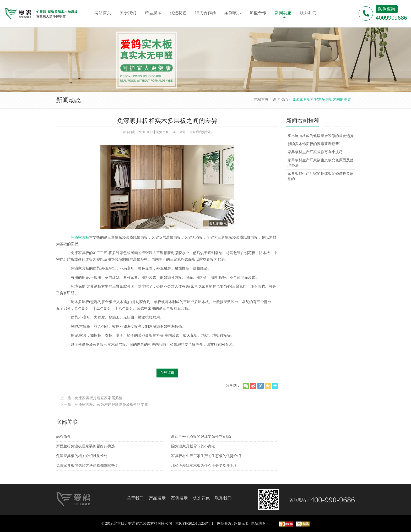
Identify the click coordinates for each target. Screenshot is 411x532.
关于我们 (135, 498)
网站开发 (224, 523)
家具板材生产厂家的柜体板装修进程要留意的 (321, 176)
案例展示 (179, 498)
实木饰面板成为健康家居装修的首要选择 (321, 136)
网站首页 (261, 99)
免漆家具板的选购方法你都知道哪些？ (87, 466)
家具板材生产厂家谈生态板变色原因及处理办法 (321, 163)
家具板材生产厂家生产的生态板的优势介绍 (206, 456)
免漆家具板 (80, 237)
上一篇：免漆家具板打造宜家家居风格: (92, 398)
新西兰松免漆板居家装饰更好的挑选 (85, 446)
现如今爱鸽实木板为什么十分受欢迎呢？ (204, 466)
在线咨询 (167, 373)
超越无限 (241, 523)
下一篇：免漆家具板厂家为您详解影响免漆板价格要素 (104, 405)
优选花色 (201, 498)
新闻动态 (280, 99)
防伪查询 (387, 9)
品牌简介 (63, 437)
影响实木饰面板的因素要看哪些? (314, 144)
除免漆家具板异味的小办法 (193, 446)
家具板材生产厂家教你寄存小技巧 (315, 152)
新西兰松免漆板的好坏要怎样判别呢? (201, 437)
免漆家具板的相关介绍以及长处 (82, 456)
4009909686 (391, 18)
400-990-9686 (333, 500)
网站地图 (258, 523)
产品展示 (157, 498)
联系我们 (223, 498)
